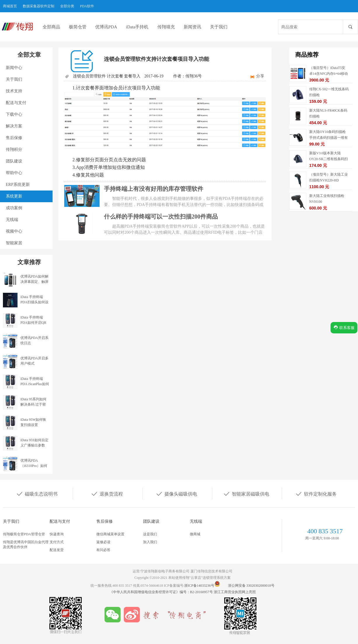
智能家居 (14, 243)
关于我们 (219, 27)
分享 (260, 76)
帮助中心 (14, 173)
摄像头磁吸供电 (176, 494)
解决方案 (14, 126)
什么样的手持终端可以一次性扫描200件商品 (161, 217)
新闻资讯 (192, 27)
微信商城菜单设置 (110, 534)
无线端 (12, 220)
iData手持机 (137, 27)
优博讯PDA (106, 27)
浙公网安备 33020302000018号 (251, 586)
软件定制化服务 (316, 494)
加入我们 (150, 542)
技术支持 (14, 91)
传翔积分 (14, 149)
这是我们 (150, 534)
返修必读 (103, 542)
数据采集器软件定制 (39, 6)
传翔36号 (194, 76)
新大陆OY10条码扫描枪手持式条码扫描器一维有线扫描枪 (329, 138)
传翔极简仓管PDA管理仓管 (24, 534)
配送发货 (57, 550)
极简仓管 (78, 27)
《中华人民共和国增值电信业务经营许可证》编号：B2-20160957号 (162, 592)
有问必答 (103, 550)
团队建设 (14, 161)
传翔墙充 (166, 27)
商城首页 (10, 6)
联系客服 (344, 327)
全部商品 (51, 27)
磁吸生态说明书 (37, 494)
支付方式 (57, 542)
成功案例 (14, 208)
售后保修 (14, 138)
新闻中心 (14, 68)
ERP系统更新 (18, 185)
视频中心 (14, 231)
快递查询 (57, 534)
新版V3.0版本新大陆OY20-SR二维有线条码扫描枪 (329, 159)
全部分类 (67, 6)
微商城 (195, 534)
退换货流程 (107, 494)
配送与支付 (16, 103)
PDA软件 (87, 6)
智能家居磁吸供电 (246, 494)
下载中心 (14, 114)
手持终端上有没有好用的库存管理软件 (154, 189)
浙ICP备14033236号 (199, 586)
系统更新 (14, 196)
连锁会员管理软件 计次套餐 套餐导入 (107, 76)
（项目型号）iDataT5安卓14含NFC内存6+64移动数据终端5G (329, 74)
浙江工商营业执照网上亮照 (235, 592)
